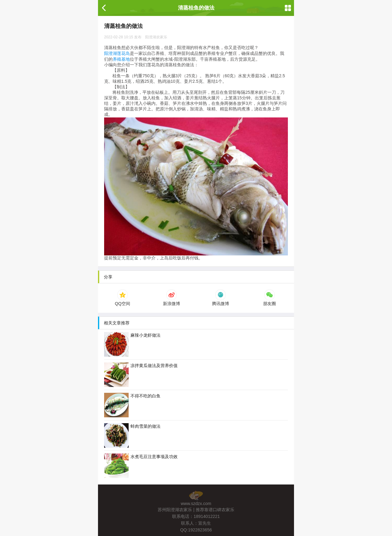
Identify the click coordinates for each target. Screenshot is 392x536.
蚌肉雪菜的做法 (132, 435)
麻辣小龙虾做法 (132, 344)
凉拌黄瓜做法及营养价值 (141, 375)
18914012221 (207, 516)
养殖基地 (121, 59)
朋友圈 (269, 301)
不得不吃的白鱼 (132, 405)
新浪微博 (171, 301)
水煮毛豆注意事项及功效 (141, 466)
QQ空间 (123, 301)
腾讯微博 (221, 301)
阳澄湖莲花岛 (117, 53)
